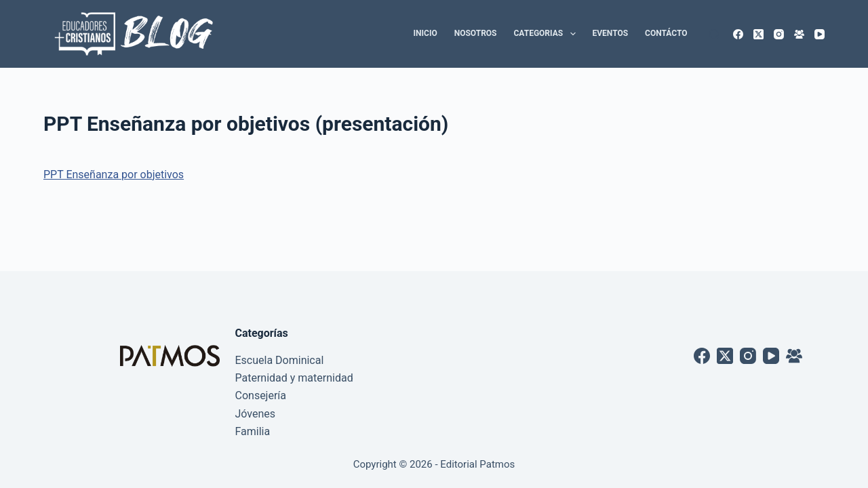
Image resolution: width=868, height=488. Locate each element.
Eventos (611, 33)
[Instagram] (779, 34)
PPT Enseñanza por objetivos (114, 175)
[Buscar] (714, 34)
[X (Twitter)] (758, 34)
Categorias (548, 34)
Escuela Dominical (280, 360)
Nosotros (476, 33)
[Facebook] (738, 34)
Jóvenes (256, 414)
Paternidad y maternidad (294, 378)
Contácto (666, 33)
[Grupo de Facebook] (799, 34)
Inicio (426, 33)
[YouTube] (820, 34)
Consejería (261, 395)
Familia (253, 431)
